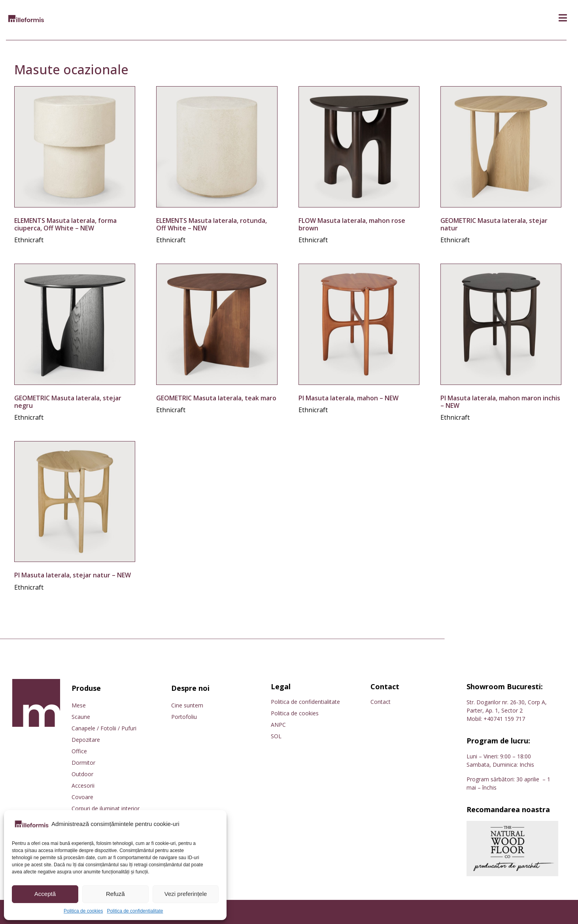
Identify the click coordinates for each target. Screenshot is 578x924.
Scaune (81, 717)
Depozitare (86, 740)
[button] (563, 18)
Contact (381, 702)
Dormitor (83, 763)
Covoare (82, 797)
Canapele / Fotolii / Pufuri (104, 728)
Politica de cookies (83, 911)
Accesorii (83, 785)
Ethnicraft (29, 240)
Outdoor (82, 774)
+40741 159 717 (504, 719)
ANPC (278, 725)
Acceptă (45, 894)
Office (79, 751)
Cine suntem (187, 705)
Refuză (115, 894)
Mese (79, 705)
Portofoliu (184, 717)
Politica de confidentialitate (135, 911)
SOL (276, 736)
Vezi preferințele (186, 894)
